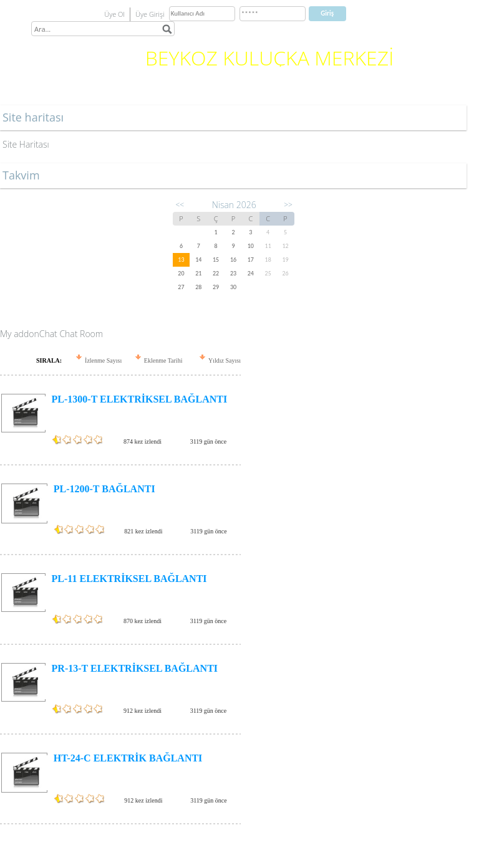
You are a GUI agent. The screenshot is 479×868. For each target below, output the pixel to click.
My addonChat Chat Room (51, 334)
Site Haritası (26, 144)
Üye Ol (114, 14)
